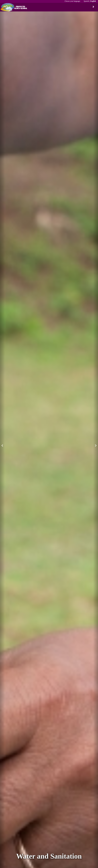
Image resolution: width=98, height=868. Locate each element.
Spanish (86, 1)
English (93, 1)
